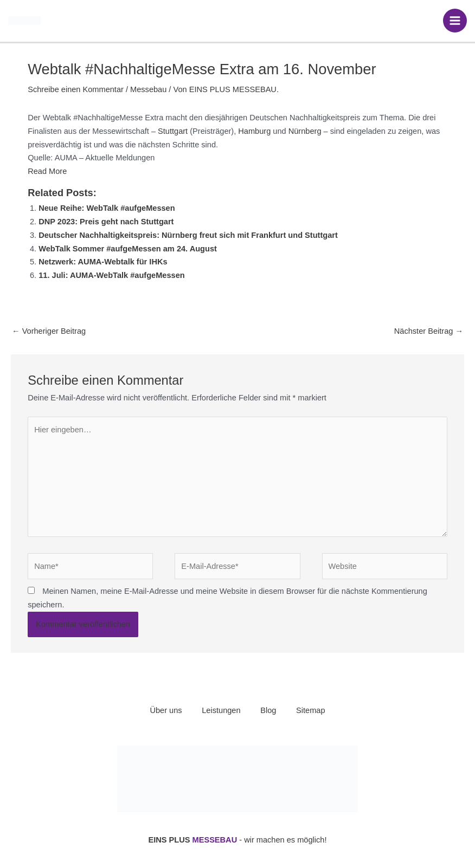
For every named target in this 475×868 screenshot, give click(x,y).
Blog (269, 710)
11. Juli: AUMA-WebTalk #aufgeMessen (112, 275)
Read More (47, 171)
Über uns (163, 710)
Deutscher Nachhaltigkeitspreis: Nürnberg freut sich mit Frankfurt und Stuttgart (188, 235)
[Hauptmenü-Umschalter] (455, 21)
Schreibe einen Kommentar (76, 89)
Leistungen (220, 710)
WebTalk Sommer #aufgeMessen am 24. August (128, 249)
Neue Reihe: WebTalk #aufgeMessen (107, 208)
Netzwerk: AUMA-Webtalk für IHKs (103, 262)
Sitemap (313, 710)
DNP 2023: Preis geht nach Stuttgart (106, 222)
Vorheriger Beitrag (49, 331)
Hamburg (254, 131)
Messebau (148, 89)
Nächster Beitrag (429, 331)
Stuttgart (173, 131)
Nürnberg (305, 131)
